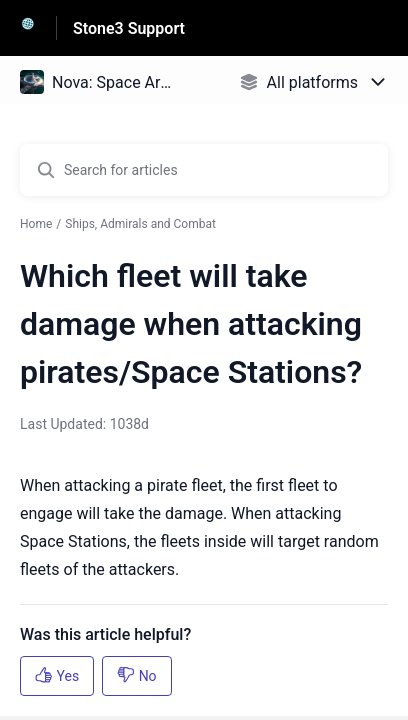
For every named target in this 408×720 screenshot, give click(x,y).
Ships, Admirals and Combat (140, 224)
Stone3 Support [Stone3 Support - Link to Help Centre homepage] (129, 28)
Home (36, 224)
